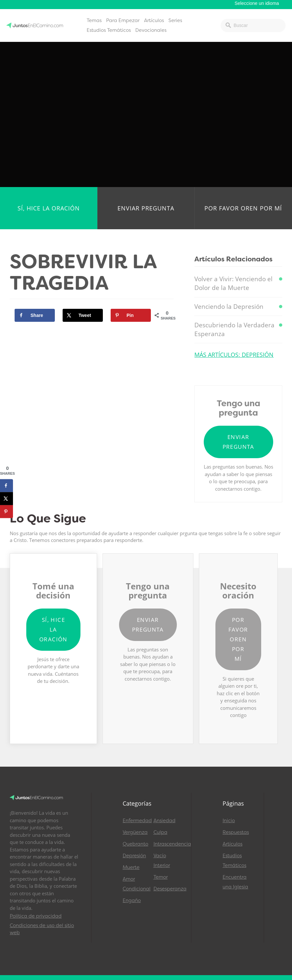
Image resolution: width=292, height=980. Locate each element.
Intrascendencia (166, 844)
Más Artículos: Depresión (234, 355)
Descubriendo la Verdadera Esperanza (234, 329)
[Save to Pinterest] (131, 315)
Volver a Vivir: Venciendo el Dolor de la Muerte (233, 283)
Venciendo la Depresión (229, 307)
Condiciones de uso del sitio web (42, 929)
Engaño (132, 900)
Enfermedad (135, 821)
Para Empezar (123, 20)
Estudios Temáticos (109, 30)
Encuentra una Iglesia (235, 882)
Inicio (229, 821)
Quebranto (135, 844)
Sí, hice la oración (49, 208)
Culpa (160, 832)
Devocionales (151, 30)
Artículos (154, 20)
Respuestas (236, 832)
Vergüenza (135, 832)
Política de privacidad (36, 916)
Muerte (131, 867)
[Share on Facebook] (35, 315)
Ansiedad (164, 821)
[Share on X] (83, 315)
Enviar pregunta (146, 208)
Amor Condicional (135, 884)
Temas (94, 20)
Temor (161, 877)
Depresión (134, 856)
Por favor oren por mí (243, 208)
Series (175, 20)
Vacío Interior (162, 861)
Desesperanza (166, 889)
